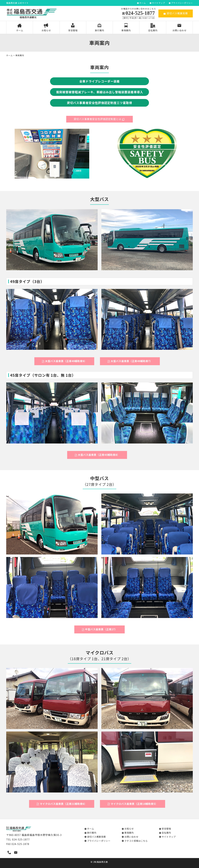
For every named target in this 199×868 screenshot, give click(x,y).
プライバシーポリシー (182, 3)
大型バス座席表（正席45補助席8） (97, 455)
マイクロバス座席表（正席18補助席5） (133, 804)
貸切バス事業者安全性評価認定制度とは (99, 119)
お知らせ (46, 28)
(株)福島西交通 (100, 862)
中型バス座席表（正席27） (99, 629)
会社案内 (153, 28)
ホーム (143, 3)
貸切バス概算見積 (176, 13)
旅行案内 (100, 28)
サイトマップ (158, 3)
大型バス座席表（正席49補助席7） (130, 361)
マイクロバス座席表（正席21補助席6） (62, 804)
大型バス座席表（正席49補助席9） (64, 361)
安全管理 (73, 28)
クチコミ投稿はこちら (136, 841)
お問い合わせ (179, 28)
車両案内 (126, 28)
